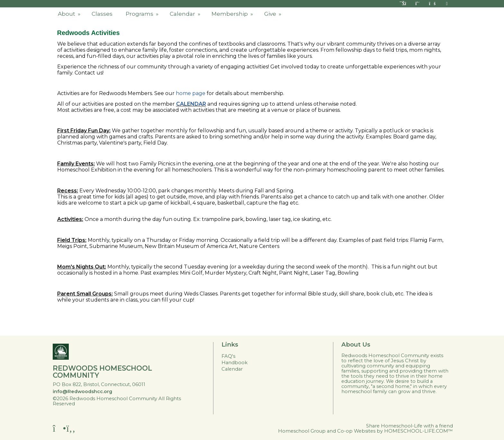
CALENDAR (191, 104)
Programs (143, 14)
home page (191, 93)
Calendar (186, 14)
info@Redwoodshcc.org (82, 392)
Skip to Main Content (106, 404)
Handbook (234, 363)
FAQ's (228, 356)
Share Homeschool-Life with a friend (410, 426)
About (70, 14)
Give (273, 14)
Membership (233, 14)
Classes (102, 14)
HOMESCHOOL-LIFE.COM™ (419, 431)
